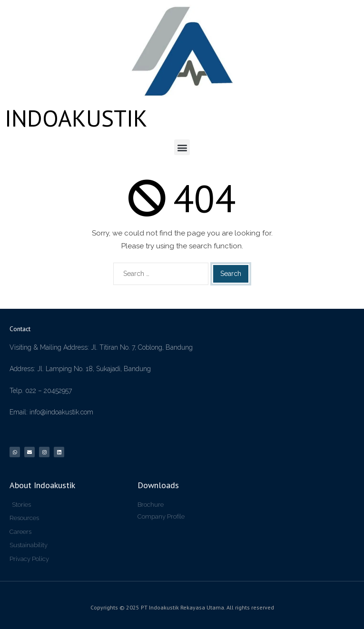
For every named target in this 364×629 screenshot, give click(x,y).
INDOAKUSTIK (76, 118)
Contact (20, 329)
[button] (182, 147)
